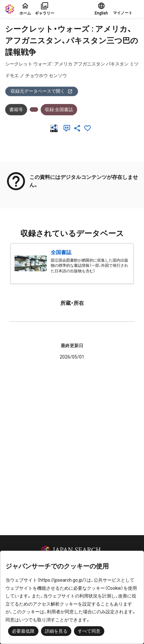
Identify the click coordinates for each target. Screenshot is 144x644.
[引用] (68, 128)
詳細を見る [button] (56, 631)
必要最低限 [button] (23, 631)
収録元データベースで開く (42, 91)
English (101, 9)
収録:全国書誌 (59, 109)
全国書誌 (61, 252)
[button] (126, 9)
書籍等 (16, 109)
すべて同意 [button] (89, 631)
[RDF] (55, 128)
